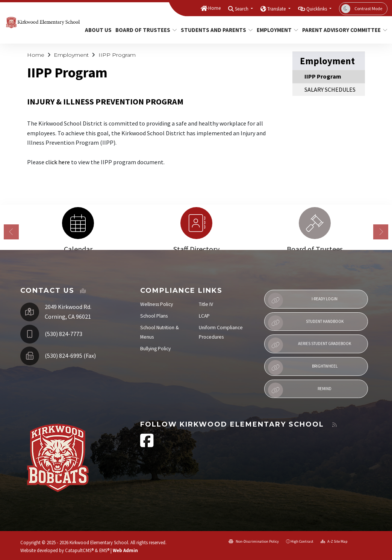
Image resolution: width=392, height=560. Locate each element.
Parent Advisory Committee (340, 30)
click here (58, 162)
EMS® (104, 550)
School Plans (154, 316)
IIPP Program (117, 55)
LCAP (204, 316)
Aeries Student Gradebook (310, 345)
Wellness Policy (157, 304)
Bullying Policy (155, 349)
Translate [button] (277, 9)
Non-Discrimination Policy (254, 541)
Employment (275, 30)
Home (214, 8)
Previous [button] (11, 232)
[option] (78, 226)
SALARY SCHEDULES (330, 89)
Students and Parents (213, 30)
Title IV (206, 304)
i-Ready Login (303, 300)
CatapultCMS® (79, 550)
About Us (97, 30)
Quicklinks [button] (317, 9)
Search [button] (242, 9)
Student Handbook (306, 323)
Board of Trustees (143, 30)
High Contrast (302, 541)
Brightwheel (303, 368)
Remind (300, 390)
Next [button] (381, 232)
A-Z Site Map (334, 541)
